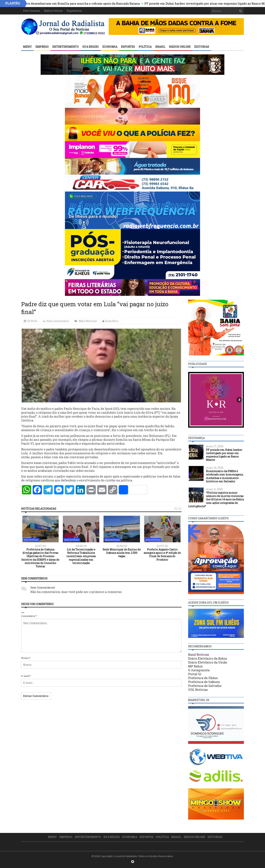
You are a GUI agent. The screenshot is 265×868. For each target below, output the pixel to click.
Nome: (26, 658)
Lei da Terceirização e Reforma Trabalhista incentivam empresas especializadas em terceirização (81, 556)
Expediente (74, 11)
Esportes (128, 47)
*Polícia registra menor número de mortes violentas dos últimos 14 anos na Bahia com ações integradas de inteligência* (216, 499)
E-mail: (26, 676)
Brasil (160, 47)
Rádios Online (53, 11)
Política (145, 47)
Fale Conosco (32, 11)
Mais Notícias (88, 321)
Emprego (42, 47)
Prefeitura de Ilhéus (203, 678)
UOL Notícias (198, 690)
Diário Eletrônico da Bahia (207, 658)
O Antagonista (199, 670)
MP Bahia (195, 666)
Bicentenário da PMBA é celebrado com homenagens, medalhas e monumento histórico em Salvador (225, 476)
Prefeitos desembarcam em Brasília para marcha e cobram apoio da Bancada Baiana (81, 3)
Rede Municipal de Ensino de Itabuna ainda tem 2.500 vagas (122, 553)
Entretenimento (66, 47)
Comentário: (29, 616)
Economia (110, 47)
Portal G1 (195, 674)
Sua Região (91, 47)
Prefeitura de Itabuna (204, 682)
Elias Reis (112, 321)
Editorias (202, 47)
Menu (27, 47)
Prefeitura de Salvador (205, 686)
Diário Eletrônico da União (208, 662)
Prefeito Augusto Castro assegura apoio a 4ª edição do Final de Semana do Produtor (162, 555)
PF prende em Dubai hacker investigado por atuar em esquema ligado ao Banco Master (224, 455)
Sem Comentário (58, 321)
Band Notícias (199, 654)
